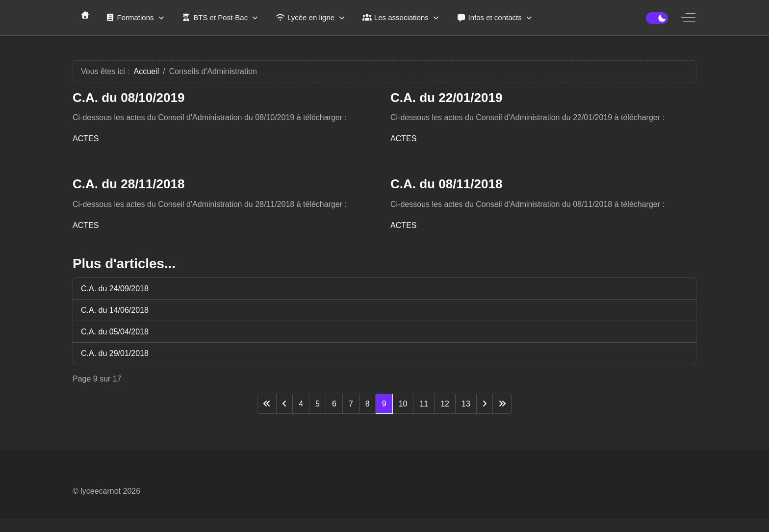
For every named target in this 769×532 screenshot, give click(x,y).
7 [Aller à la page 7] (351, 404)
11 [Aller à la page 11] (424, 404)
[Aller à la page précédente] (284, 404)
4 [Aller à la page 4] (301, 404)
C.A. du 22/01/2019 (446, 98)
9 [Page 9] (384, 404)
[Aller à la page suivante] (485, 404)
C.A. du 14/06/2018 (115, 310)
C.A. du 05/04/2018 (115, 332)
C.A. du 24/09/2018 (115, 289)
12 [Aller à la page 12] (445, 404)
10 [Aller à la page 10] (403, 404)
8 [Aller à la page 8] (368, 404)
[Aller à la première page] (267, 404)
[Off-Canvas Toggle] (688, 18)
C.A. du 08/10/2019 (128, 98)
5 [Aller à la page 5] (318, 404)
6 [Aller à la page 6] (334, 404)
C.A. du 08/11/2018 (446, 184)
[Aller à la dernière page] (502, 404)
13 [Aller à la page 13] (466, 404)
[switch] (657, 18)
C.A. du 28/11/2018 (128, 184)
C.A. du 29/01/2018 (115, 353)
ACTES (86, 139)
